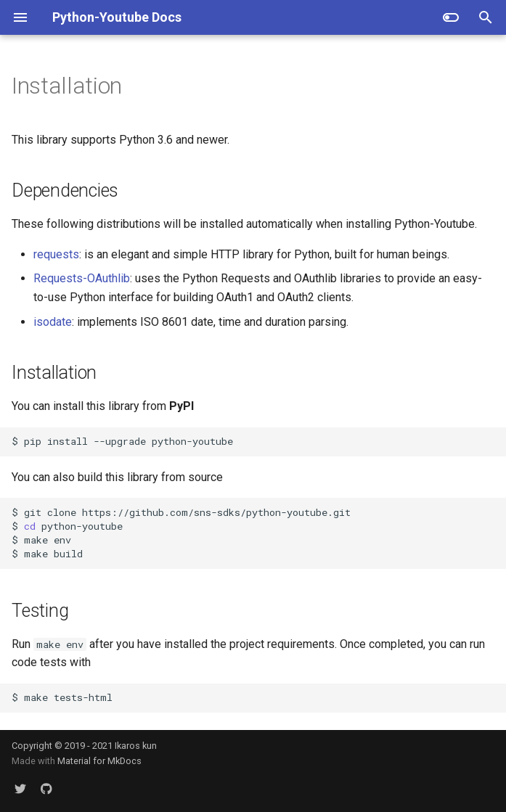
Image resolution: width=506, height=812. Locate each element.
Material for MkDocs (99, 761)
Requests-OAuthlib (82, 278)
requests (56, 254)
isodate (53, 322)
